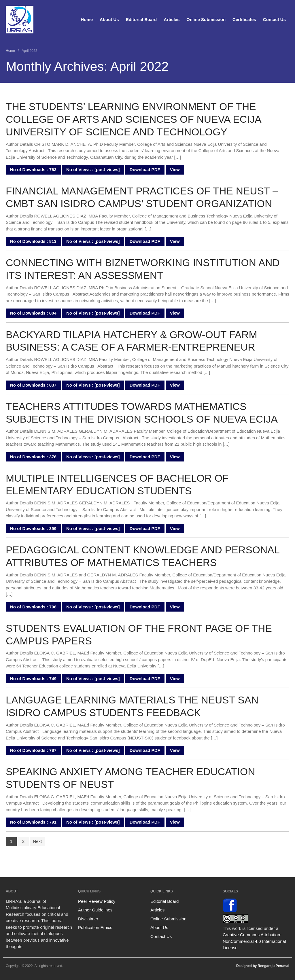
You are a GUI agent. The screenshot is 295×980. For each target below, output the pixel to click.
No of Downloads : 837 (33, 385)
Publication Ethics (95, 927)
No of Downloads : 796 (33, 607)
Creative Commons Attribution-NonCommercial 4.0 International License (254, 941)
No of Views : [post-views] (93, 170)
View (175, 170)
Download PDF (145, 170)
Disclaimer (88, 919)
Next (37, 841)
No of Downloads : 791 (33, 822)
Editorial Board (141, 19)
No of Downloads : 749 (33, 679)
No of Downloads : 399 (33, 528)
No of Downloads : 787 (33, 750)
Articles (172, 19)
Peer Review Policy (97, 901)
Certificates (244, 19)
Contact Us (274, 19)
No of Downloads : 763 (33, 170)
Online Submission (206, 19)
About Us (109, 19)
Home (87, 19)
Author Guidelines (95, 910)
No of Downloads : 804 (33, 313)
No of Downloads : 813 (33, 241)
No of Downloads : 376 (33, 457)
